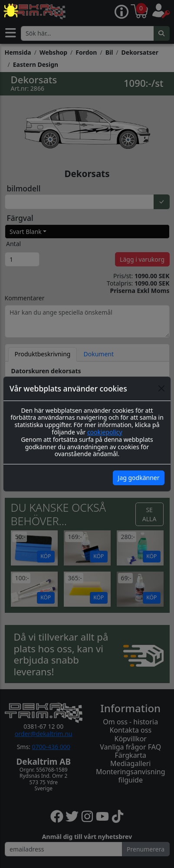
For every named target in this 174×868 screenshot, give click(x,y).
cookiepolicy (105, 432)
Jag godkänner (139, 478)
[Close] (161, 388)
